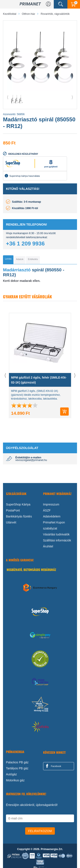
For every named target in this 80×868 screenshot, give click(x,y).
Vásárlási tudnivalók (56, 534)
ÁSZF (47, 510)
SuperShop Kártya (18, 504)
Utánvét (11, 522)
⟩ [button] (72, 97)
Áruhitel (48, 546)
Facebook (53, 766)
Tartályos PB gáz (17, 768)
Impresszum (51, 504)
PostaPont (13, 510)
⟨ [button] (8, 97)
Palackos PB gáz (17, 762)
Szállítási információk (57, 540)
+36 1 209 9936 (25, 244)
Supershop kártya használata (22, 176)
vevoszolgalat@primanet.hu (31, 460)
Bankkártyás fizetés (19, 516)
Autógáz (11, 774)
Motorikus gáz (15, 780)
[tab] (8, 260)
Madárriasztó (17, 270)
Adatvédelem (52, 516)
